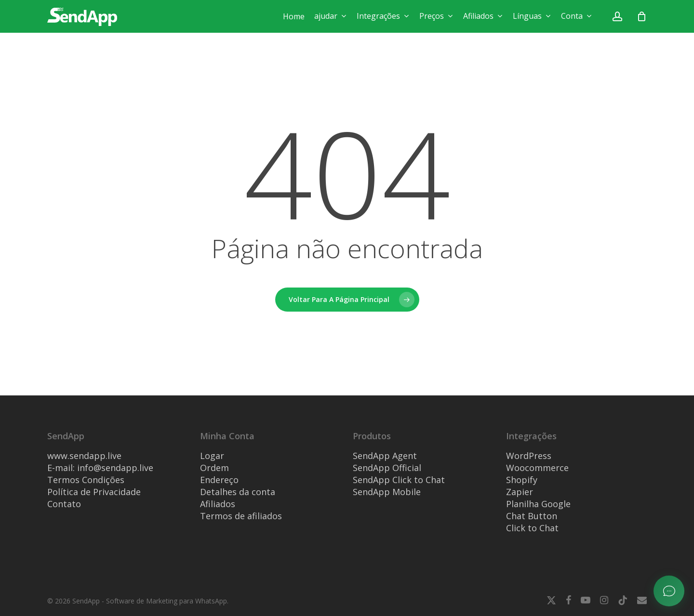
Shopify (522, 480)
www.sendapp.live (84, 456)
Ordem (214, 468)
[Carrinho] (642, 16)
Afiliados (218, 504)
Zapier (520, 492)
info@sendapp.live (115, 468)
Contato (64, 504)
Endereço (219, 480)
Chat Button (532, 516)
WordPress (529, 456)
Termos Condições (86, 480)
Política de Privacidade (94, 492)
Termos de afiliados (241, 516)
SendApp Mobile (387, 492)
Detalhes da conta (238, 492)
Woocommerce (537, 468)
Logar (212, 456)
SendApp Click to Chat (399, 480)
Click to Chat (532, 528)
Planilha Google (538, 504)
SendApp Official (387, 468)
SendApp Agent (385, 456)
